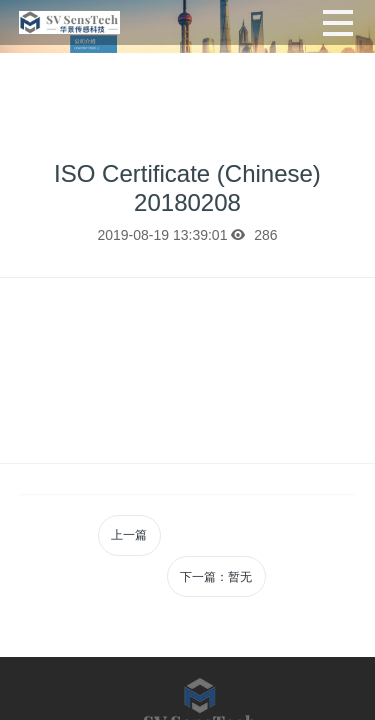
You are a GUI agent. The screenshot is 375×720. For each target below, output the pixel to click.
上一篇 (129, 535)
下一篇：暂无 (216, 577)
